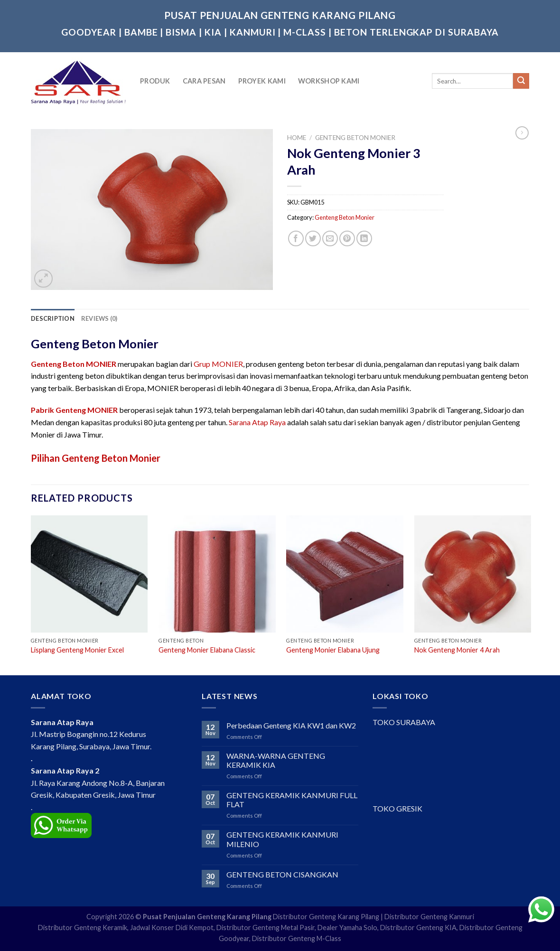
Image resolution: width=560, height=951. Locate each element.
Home (297, 138)
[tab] (53, 318)
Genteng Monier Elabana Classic (207, 650)
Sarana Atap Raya (257, 422)
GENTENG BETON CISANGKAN (282, 874)
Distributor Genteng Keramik (83, 928)
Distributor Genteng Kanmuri (429, 917)
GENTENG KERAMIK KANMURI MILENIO (282, 839)
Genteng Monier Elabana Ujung (333, 650)
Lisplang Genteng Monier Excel (77, 650)
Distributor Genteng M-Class (297, 938)
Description (53, 318)
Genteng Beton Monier (355, 138)
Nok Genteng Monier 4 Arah (457, 650)
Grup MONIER (218, 364)
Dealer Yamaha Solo (347, 928)
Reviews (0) (99, 318)
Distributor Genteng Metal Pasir (266, 928)
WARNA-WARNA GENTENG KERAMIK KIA (276, 760)
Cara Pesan (204, 81)
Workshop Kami (329, 81)
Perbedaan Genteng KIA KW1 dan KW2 (291, 725)
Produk (155, 81)
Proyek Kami (262, 81)
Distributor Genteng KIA (418, 928)
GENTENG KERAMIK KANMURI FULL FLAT (292, 800)
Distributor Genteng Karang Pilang (326, 917)
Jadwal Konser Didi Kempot (172, 928)
